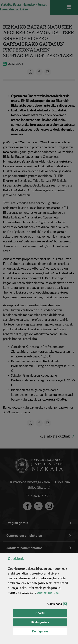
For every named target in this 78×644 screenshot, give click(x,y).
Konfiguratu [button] (50, 631)
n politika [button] (48, 592)
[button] (65, 604)
